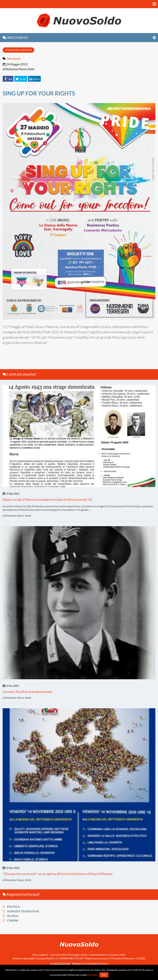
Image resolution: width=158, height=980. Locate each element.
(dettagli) (93, 975)
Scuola (10, 916)
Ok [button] (104, 975)
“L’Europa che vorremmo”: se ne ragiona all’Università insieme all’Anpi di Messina (58, 874)
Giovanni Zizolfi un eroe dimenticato (28, 692)
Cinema (10, 920)
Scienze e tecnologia (21, 911)
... (90, 510)
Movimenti (14, 59)
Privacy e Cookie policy (90, 964)
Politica (11, 907)
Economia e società (18, 50)
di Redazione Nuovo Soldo (19, 69)
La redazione (60, 964)
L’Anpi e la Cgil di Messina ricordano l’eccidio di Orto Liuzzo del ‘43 (47, 499)
